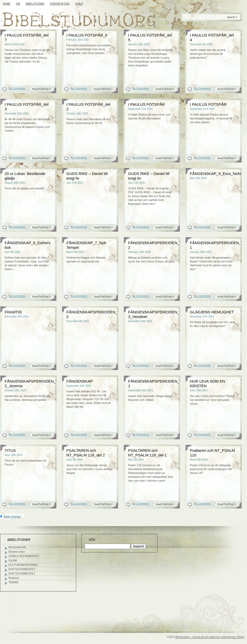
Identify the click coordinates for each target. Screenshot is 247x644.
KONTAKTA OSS (60, 4)
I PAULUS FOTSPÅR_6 (87, 35)
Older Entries (12, 516)
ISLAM (13, 560)
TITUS (10, 450)
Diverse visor (17, 552)
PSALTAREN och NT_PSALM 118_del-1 (147, 453)
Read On (44, 89)
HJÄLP (79, 4)
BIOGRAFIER (17, 547)
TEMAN (14, 582)
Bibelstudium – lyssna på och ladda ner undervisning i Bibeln (210, 637)
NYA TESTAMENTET (22, 569)
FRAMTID (13, 312)
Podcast (14, 578)
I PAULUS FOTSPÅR (146, 104)
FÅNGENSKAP (80, 381)
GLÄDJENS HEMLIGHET (212, 312)
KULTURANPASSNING (23, 565)
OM (18, 4)
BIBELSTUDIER (35, 4)
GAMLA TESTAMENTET (24, 556)
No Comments (17, 88)
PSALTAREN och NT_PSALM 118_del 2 (86, 453)
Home (6, 4)
